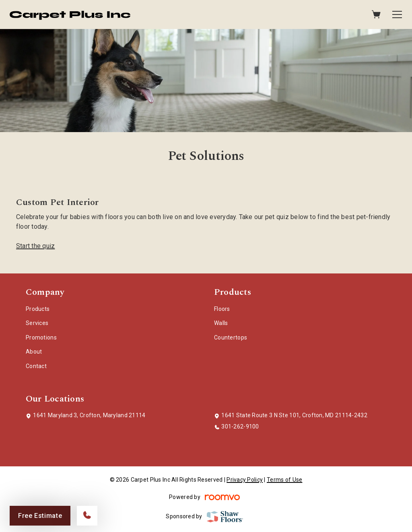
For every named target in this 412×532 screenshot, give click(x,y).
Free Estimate (40, 516)
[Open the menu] (397, 14)
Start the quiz (35, 246)
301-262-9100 (240, 426)
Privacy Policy (245, 480)
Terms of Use (284, 480)
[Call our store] (87, 516)
